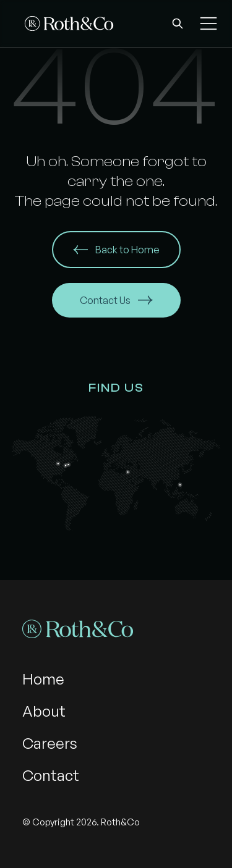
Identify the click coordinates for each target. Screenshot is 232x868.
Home (43, 679)
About (44, 711)
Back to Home (116, 250)
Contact (51, 775)
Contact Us (116, 300)
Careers (50, 743)
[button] (178, 23)
